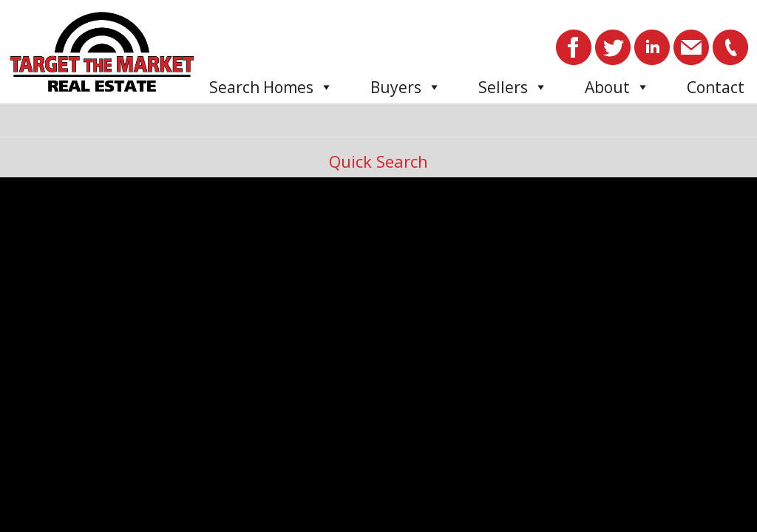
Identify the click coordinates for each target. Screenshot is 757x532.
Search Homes (271, 87)
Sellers (513, 87)
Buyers (406, 87)
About (617, 87)
